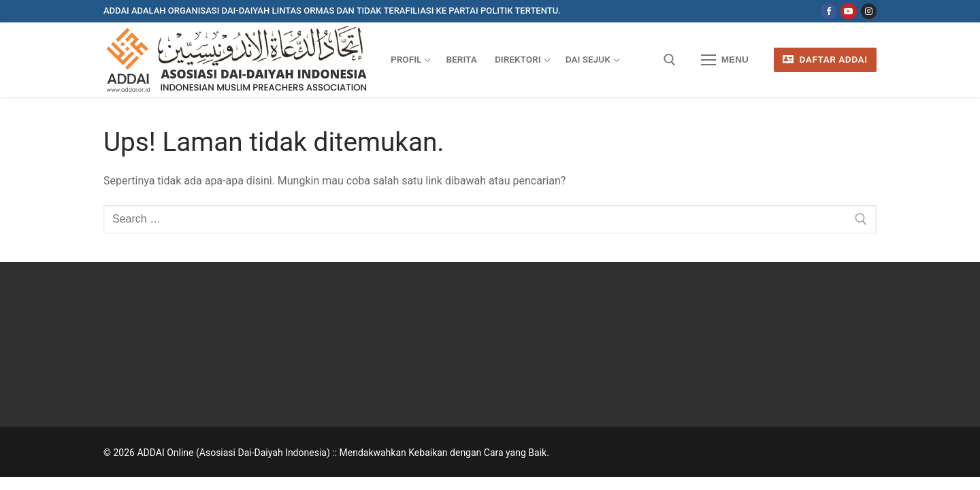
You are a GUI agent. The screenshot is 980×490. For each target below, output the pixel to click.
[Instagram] (869, 11)
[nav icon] (725, 60)
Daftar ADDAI (825, 59)
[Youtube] (848, 11)
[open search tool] (670, 60)
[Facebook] (829, 11)
